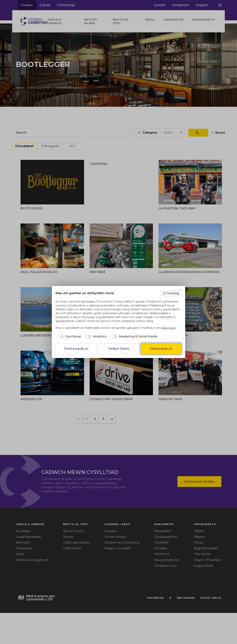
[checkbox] (68, 337)
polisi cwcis (168, 328)
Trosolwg (171, 293)
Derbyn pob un (161, 349)
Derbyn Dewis (119, 349)
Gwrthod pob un (76, 349)
